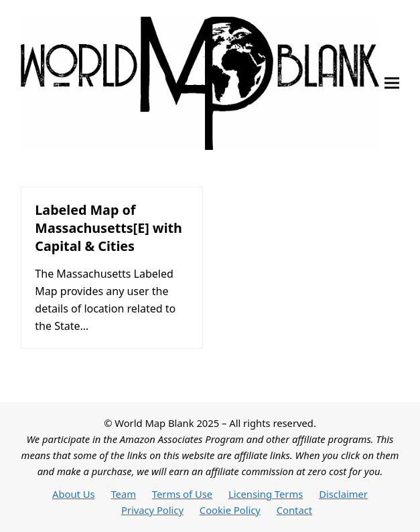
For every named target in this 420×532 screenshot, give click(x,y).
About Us (74, 494)
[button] (392, 83)
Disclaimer (343, 494)
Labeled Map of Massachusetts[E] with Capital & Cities (109, 228)
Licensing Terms (266, 494)
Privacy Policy (152, 510)
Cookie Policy (230, 510)
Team (123, 494)
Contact (294, 510)
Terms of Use (182, 494)
